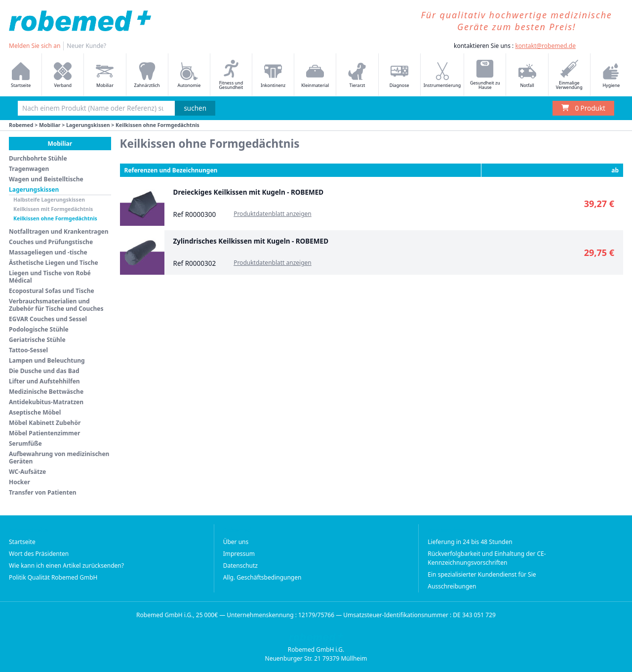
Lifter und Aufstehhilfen (44, 381)
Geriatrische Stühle (37, 340)
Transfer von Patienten (43, 492)
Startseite (21, 75)
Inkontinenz (273, 75)
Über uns (236, 542)
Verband (63, 75)
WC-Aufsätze (27, 472)
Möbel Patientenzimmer (44, 433)
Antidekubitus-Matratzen (46, 402)
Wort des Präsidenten (39, 554)
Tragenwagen (29, 169)
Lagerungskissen (88, 125)
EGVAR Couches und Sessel (48, 319)
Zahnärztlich (147, 75)
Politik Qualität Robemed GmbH (53, 577)
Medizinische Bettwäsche (46, 392)
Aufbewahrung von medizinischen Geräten (59, 458)
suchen (195, 108)
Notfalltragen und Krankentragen (59, 231)
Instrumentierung (442, 75)
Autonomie (189, 75)
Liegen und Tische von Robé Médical (50, 277)
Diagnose (399, 75)
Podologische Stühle (39, 329)
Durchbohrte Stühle (38, 158)
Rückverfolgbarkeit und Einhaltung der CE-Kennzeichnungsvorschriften (487, 558)
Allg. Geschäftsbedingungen (262, 577)
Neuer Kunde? (86, 46)
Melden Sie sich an (35, 46)
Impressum (239, 554)
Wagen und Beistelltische (46, 179)
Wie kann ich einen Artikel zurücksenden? (66, 566)
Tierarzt (357, 75)
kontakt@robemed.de (545, 46)
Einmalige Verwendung (569, 75)
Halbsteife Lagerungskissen (49, 200)
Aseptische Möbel (35, 412)
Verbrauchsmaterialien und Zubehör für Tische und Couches (56, 305)
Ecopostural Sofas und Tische (52, 291)
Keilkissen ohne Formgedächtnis (55, 218)
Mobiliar (105, 75)
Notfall (527, 75)
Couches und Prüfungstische (51, 242)
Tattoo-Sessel (28, 350)
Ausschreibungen (452, 586)
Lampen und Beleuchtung (47, 360)
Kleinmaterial (315, 75)
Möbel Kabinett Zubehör (45, 423)
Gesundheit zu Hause (485, 75)
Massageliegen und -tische (48, 252)
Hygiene (611, 75)
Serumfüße (25, 443)
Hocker (20, 482)
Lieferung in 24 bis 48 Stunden (470, 542)
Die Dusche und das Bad (44, 371)
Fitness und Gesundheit (231, 75)
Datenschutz (240, 566)
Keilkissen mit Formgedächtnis (53, 209)
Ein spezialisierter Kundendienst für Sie (482, 574)
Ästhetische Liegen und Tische (54, 263)
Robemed (21, 125)
